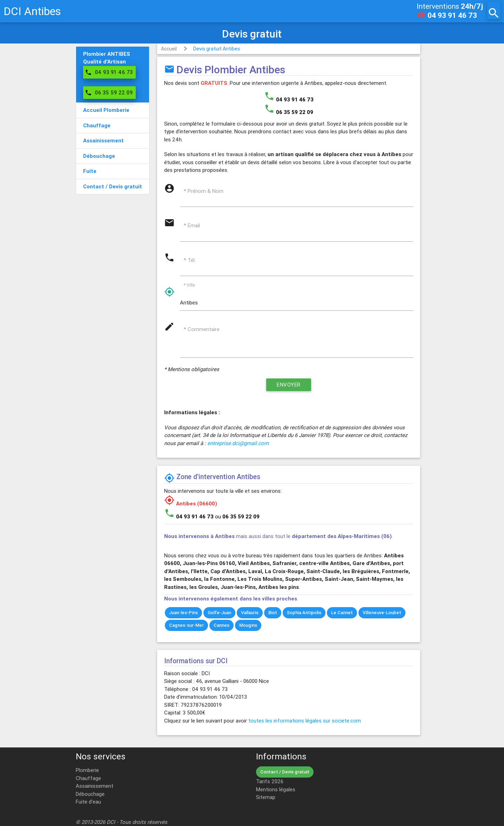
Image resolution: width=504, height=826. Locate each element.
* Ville (189, 285)
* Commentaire (202, 329)
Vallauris (250, 613)
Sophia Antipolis (304, 613)
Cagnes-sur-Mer (186, 625)
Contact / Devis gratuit (285, 772)
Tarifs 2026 (270, 781)
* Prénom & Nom (204, 191)
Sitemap (266, 797)
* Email (192, 225)
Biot (273, 613)
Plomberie (87, 770)
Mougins (248, 625)
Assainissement (95, 786)
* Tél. (190, 260)
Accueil (169, 49)
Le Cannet (342, 613)
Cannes (221, 625)
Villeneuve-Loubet (382, 613)
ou (237, 516)
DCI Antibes (32, 11)
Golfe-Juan (219, 613)
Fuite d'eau (88, 802)
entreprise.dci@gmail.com (238, 443)
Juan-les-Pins (183, 613)
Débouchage (90, 794)
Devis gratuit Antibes (217, 49)
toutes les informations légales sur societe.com (305, 721)
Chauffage (88, 778)
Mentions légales (276, 789)
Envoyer (289, 385)
